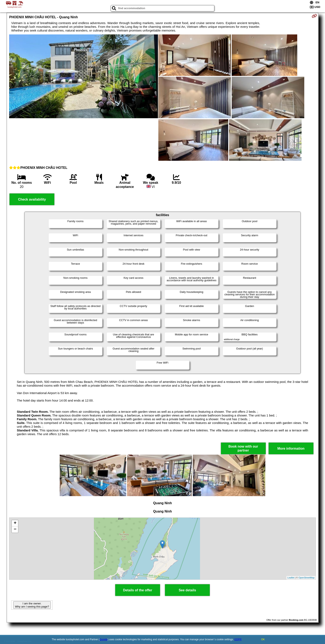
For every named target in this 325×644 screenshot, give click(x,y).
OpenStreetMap (307, 578)
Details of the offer (138, 590)
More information (291, 449)
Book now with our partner (243, 448)
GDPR (238, 639)
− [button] (15, 530)
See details (187, 590)
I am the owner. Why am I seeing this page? (32, 605)
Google (104, 639)
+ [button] (15, 523)
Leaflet (291, 578)
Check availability (32, 199)
